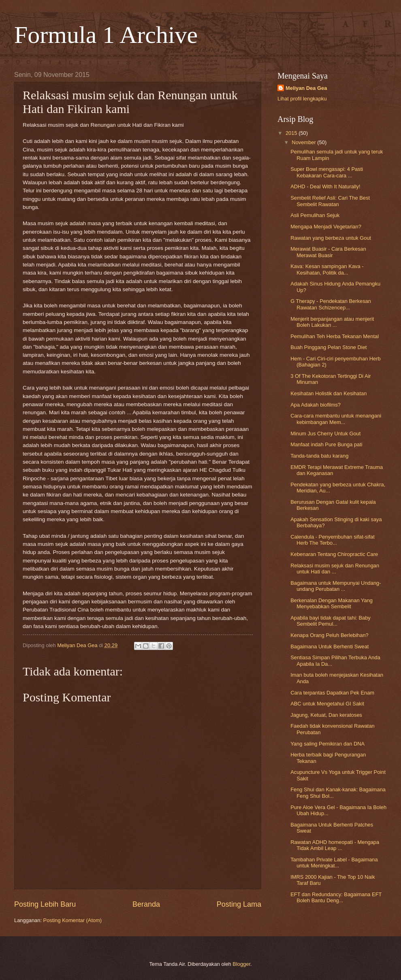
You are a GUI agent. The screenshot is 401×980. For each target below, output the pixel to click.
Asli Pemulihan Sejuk (315, 215)
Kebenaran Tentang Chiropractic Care (334, 554)
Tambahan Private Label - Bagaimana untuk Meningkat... (334, 863)
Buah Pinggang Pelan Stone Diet (328, 347)
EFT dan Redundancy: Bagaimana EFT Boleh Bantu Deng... (336, 897)
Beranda (146, 904)
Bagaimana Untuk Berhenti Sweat (330, 647)
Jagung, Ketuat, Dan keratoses (326, 715)
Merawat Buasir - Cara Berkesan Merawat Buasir (328, 252)
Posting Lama (239, 904)
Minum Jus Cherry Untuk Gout (325, 434)
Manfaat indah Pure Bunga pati (326, 444)
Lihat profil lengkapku (302, 99)
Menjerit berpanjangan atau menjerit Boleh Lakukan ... (332, 322)
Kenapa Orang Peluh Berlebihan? (330, 635)
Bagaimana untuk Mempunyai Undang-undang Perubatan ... (336, 586)
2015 (292, 133)
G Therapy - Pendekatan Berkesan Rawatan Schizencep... (331, 304)
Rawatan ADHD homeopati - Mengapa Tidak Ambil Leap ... (335, 845)
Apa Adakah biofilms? (316, 405)
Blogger (241, 964)
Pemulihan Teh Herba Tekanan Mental (335, 336)
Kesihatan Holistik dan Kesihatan (328, 393)
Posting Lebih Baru (45, 904)
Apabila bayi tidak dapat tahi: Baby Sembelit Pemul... (331, 621)
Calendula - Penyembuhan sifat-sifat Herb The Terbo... (333, 540)
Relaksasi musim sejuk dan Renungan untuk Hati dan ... (335, 569)
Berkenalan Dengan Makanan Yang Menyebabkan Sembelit (332, 603)
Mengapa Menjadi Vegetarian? (326, 227)
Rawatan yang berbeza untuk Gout (331, 238)
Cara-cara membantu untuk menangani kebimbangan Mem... (336, 419)
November (304, 142)
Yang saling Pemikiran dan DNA (327, 744)
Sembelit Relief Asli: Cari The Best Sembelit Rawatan (330, 201)
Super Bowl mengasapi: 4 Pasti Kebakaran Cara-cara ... (327, 172)
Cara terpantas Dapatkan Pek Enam (332, 693)
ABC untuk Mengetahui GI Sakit (327, 704)
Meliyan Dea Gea (306, 88)
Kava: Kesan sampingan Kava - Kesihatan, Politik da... (327, 269)
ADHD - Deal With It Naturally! (325, 186)
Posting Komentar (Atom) (73, 920)
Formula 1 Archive (106, 35)
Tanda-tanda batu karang (319, 456)
